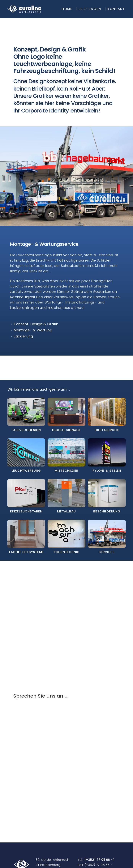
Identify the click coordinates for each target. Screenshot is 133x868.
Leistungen (90, 9)
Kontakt (116, 9)
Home (67, 9)
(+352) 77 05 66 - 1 (99, 860)
